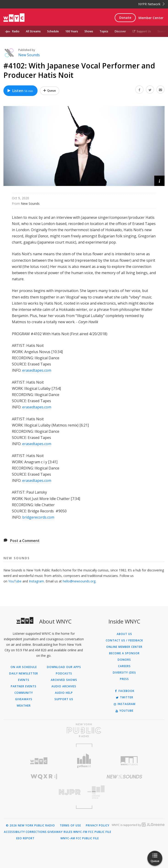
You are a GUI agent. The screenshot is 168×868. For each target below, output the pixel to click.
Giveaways (24, 699)
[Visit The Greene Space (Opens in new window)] (124, 792)
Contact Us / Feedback (124, 640)
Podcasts (64, 674)
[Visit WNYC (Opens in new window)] (39, 761)
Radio (16, 31)
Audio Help (64, 693)
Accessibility (14, 832)
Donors (124, 660)
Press (124, 679)
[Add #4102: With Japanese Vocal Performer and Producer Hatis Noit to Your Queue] (50, 91)
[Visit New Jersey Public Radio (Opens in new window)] (44, 792)
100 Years (72, 31)
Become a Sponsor (124, 653)
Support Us (142, 31)
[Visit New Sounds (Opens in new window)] (124, 777)
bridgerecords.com (38, 517)
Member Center (151, 18)
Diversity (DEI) (124, 673)
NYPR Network (151, 4)
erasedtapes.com (37, 370)
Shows (89, 31)
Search (162, 31)
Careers (124, 666)
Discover (120, 31)
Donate (125, 18)
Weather (24, 706)
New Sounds (29, 55)
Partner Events (24, 686)
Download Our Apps (64, 667)
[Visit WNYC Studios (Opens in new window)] (129, 761)
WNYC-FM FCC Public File (92, 832)
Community (24, 693)
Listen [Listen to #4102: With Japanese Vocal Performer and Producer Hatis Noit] (20, 91)
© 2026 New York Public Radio (30, 826)
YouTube (15, 581)
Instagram (36, 581)
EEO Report (25, 838)
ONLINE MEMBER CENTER (124, 647)
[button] (159, 181)
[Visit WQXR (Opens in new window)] (44, 777)
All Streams (33, 31)
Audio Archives (64, 686)
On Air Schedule (24, 667)
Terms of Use (70, 826)
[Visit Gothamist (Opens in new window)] (84, 761)
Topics (104, 31)
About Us (124, 634)
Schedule (53, 31)
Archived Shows (64, 680)
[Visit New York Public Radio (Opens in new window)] (84, 730)
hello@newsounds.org (79, 581)
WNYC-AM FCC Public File (80, 838)
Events (24, 680)
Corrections (36, 832)
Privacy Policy (98, 826)
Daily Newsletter (24, 674)
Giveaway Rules (60, 832)
